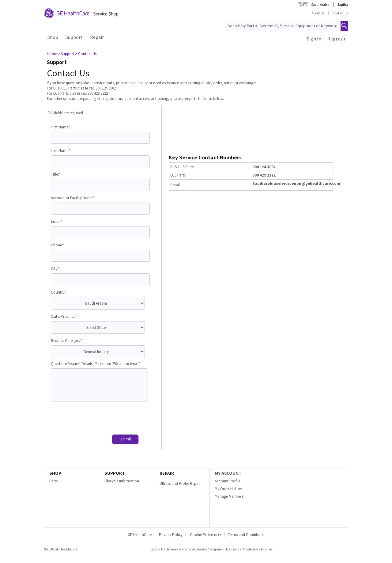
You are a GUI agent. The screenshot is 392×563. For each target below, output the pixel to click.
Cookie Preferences (206, 535)
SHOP (55, 473)
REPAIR (167, 473)
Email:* (57, 221)
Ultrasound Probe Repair (180, 483)
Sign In (314, 39)
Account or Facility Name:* (73, 198)
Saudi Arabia (320, 5)
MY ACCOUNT (228, 473)
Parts (53, 481)
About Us (318, 13)
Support (74, 37)
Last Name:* (61, 151)
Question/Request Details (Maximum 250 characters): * (96, 364)
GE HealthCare (140, 535)
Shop (53, 37)
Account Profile (227, 481)
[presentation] (97, 419)
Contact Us (340, 13)
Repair (97, 37)
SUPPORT (115, 473)
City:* (55, 269)
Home (52, 54)
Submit (125, 439)
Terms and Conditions (246, 535)
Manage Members (229, 496)
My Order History (228, 489)
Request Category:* (67, 341)
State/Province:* (64, 316)
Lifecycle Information (122, 481)
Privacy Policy (170, 535)
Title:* (55, 174)
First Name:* (61, 127)
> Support (66, 54)
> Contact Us (86, 54)
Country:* (59, 292)
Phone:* (57, 245)
